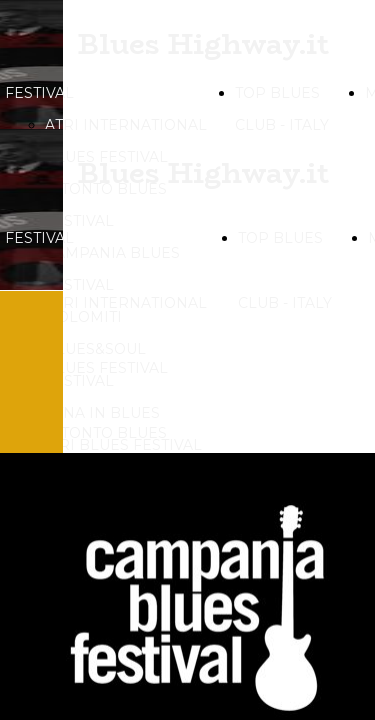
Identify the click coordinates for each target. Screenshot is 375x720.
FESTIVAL (39, 93)
